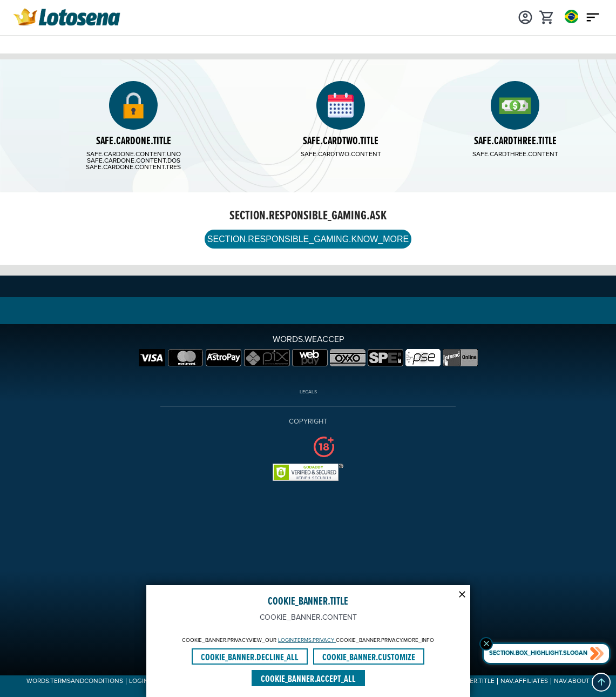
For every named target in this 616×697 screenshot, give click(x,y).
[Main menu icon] (593, 16)
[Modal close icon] (462, 593)
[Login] (525, 16)
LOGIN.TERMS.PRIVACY (307, 640)
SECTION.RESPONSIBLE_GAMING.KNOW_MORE (308, 239)
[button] (601, 682)
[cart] (547, 16)
